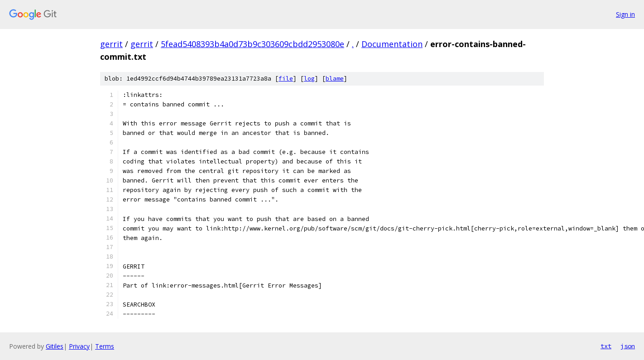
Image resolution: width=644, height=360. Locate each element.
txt (606, 346)
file (286, 79)
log (309, 79)
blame (335, 79)
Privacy (79, 346)
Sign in (625, 14)
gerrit (111, 44)
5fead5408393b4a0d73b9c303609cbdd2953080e (252, 44)
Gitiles (55, 346)
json (628, 346)
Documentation (392, 44)
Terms (105, 346)
